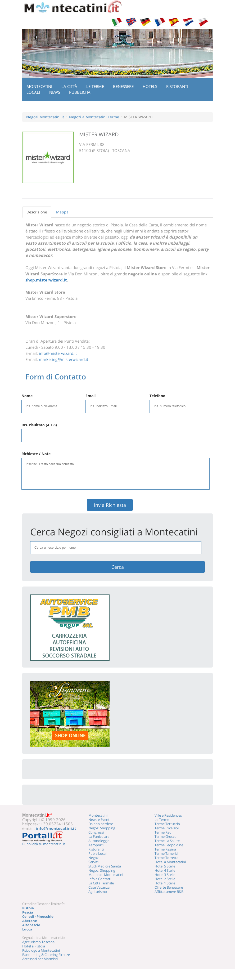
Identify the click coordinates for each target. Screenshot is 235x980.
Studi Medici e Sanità (105, 866)
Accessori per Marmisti (40, 959)
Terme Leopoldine (169, 845)
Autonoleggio (99, 841)
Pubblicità (80, 92)
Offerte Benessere (169, 887)
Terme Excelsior (167, 828)
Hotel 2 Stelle (165, 879)
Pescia (28, 912)
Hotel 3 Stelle (165, 875)
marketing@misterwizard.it (64, 359)
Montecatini (39, 86)
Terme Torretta (166, 858)
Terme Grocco (166, 836)
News (55, 92)
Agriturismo (98, 892)
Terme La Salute (167, 841)
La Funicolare (99, 836)
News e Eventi (99, 820)
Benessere (123, 86)
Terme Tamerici (166, 853)
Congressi (96, 832)
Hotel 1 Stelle (165, 883)
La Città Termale (101, 883)
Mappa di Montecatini (106, 875)
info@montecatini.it (56, 828)
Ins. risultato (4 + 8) (39, 425)
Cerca (118, 567)
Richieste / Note (36, 454)
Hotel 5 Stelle (165, 866)
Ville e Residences (168, 815)
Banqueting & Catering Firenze (46, 955)
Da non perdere (101, 824)
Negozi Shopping (102, 828)
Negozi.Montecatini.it (45, 117)
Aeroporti (96, 845)
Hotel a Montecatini (170, 862)
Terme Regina (165, 849)
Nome (27, 396)
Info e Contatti (100, 879)
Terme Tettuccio (167, 824)
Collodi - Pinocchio (38, 916)
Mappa (62, 212)
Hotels (150, 86)
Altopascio (31, 925)
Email (91, 396)
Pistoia (28, 908)
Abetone (30, 921)
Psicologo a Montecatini (41, 950)
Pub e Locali (98, 853)
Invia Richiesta (110, 505)
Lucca (27, 929)
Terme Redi (163, 832)
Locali (33, 92)
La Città (69, 86)
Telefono (157, 396)
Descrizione (37, 212)
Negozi (94, 858)
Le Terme (95, 86)
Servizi (93, 862)
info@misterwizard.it (58, 353)
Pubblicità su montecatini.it (44, 844)
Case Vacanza (99, 887)
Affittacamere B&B (169, 892)
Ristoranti (177, 86)
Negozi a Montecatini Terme (94, 117)
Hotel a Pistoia (34, 946)
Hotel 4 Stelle (165, 870)
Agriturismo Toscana (38, 942)
